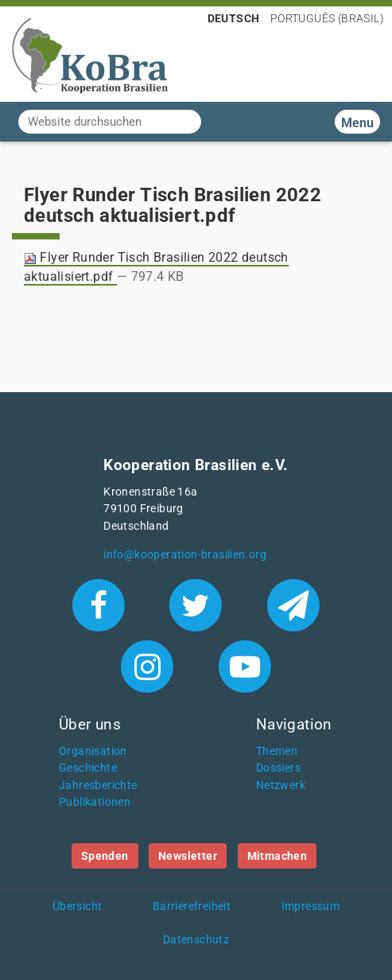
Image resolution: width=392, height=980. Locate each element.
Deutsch (234, 18)
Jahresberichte (98, 786)
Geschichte (88, 768)
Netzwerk (281, 786)
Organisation (93, 751)
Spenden (105, 856)
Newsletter (188, 856)
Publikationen (95, 802)
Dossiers (278, 768)
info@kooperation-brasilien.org (185, 555)
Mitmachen (278, 856)
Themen (277, 751)
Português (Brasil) (327, 18)
